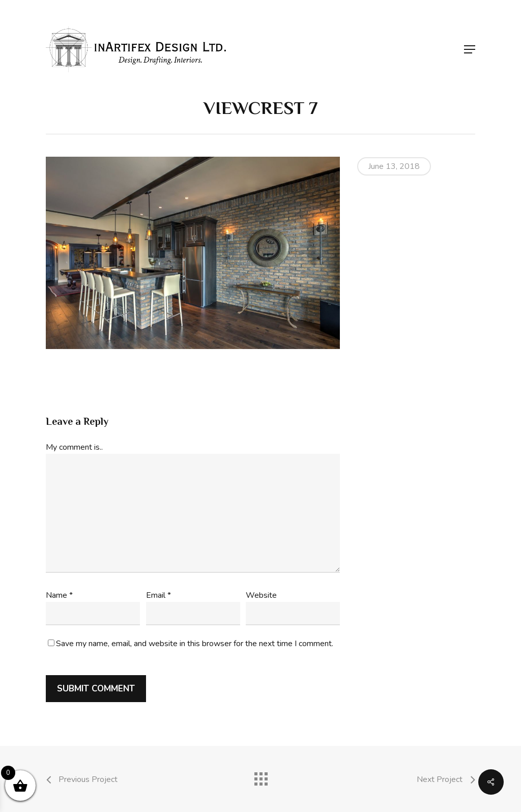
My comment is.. (74, 447)
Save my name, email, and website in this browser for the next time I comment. (195, 644)
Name (59, 595)
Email (158, 595)
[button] (470, 49)
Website (261, 595)
